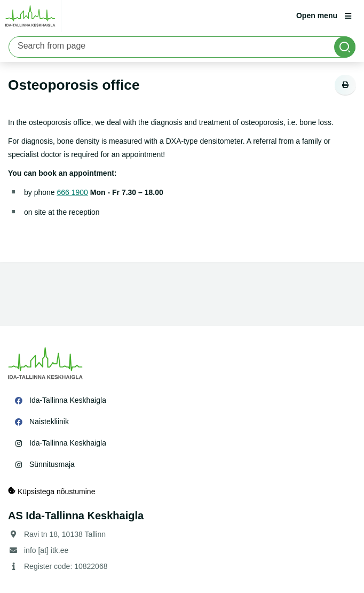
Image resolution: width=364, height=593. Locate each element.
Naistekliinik (49, 422)
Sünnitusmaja (52, 464)
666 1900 (73, 192)
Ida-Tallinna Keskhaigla (68, 400)
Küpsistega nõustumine (52, 491)
